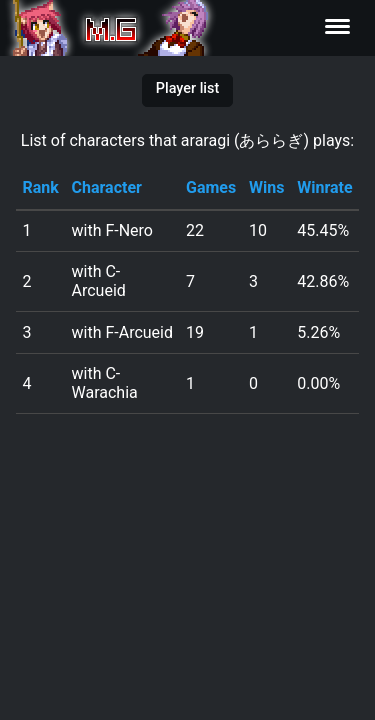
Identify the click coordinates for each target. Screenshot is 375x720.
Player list (187, 88)
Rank (40, 187)
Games (211, 187)
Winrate (324, 187)
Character (107, 187)
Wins (266, 187)
